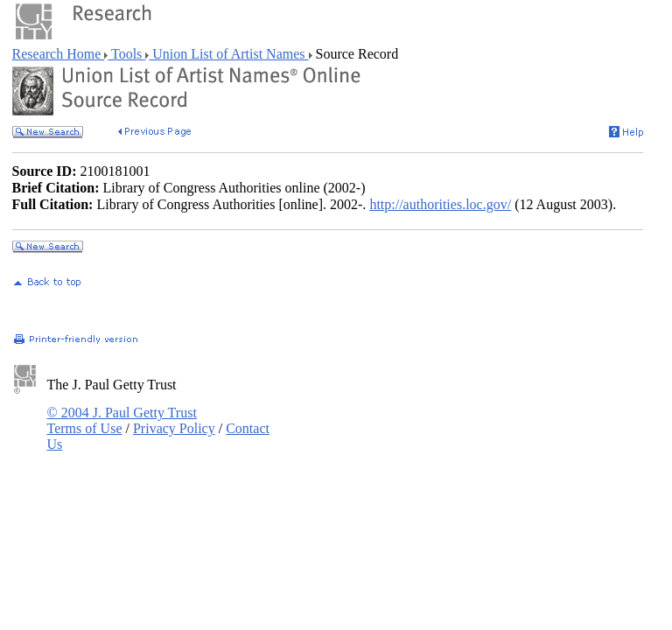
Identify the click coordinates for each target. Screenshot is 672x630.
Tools (126, 54)
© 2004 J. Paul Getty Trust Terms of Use (122, 420)
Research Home (59, 54)
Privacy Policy (174, 428)
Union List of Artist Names (228, 54)
